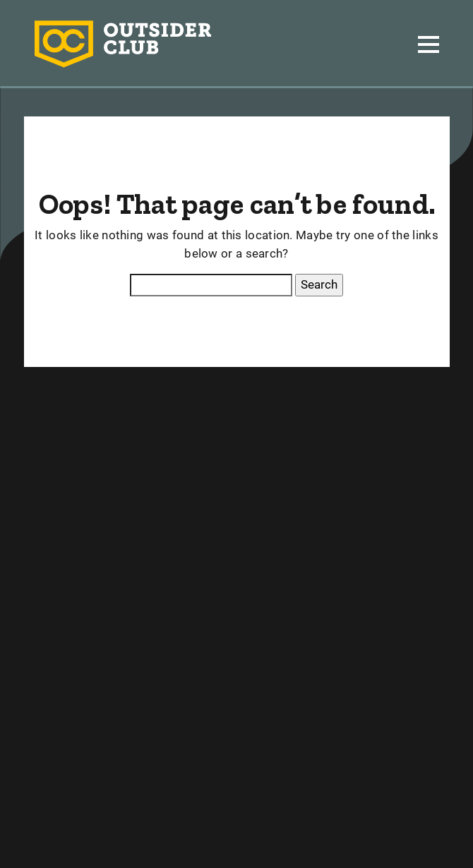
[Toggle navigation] (429, 44)
